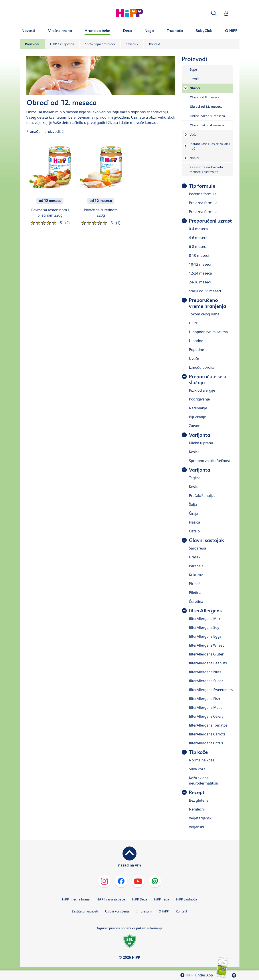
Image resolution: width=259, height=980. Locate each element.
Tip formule (202, 186)
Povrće (194, 79)
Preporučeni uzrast (210, 221)
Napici (194, 158)
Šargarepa (197, 548)
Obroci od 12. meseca (206, 107)
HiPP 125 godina (62, 44)
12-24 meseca (200, 273)
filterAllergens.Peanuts (208, 663)
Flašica (194, 522)
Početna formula (203, 194)
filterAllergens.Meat (205, 707)
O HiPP (164, 911)
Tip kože (198, 752)
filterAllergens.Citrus (206, 743)
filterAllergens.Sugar (206, 681)
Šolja (193, 504)
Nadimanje (198, 408)
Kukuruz (196, 575)
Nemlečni (197, 809)
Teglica (195, 478)
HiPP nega (162, 899)
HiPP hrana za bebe (111, 899)
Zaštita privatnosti (85, 911)
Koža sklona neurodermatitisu (204, 781)
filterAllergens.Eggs (205, 636)
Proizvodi (32, 44)
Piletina (195, 593)
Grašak (195, 557)
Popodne (196, 350)
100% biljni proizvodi (100, 44)
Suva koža (197, 769)
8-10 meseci (199, 255)
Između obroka (202, 367)
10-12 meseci (200, 264)
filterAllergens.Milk (205, 619)
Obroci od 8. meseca (205, 97)
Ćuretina (196, 602)
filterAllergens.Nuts (205, 672)
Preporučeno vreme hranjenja (208, 303)
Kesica (194, 452)
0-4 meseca (198, 229)
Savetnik (132, 44)
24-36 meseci (200, 282)
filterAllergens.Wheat (206, 645)
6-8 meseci (198, 247)
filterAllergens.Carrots (207, 734)
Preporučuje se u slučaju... (208, 380)
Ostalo (194, 531)
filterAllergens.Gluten (207, 654)
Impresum (144, 911)
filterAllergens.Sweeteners (211, 690)
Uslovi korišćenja (117, 911)
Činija (193, 513)
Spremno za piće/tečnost (209, 461)
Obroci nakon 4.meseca (207, 125)
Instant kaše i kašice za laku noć (210, 146)
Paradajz (196, 566)
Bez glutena (199, 800)
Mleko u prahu (201, 443)
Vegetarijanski (201, 818)
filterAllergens (205, 611)
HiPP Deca (139, 899)
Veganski (196, 827)
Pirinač (195, 584)
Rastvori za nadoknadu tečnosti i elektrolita (206, 169)
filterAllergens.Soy (204, 627)
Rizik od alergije (202, 390)
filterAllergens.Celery (206, 716)
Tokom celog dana (204, 314)
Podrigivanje (199, 399)
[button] (214, 13)
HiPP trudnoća (186, 899)
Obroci (195, 88)
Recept (197, 792)
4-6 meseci (198, 238)
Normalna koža (202, 760)
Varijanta (200, 435)
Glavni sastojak (206, 540)
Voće (193, 134)
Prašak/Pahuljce (202, 496)
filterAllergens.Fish (204, 699)
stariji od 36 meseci (205, 291)
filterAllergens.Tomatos (208, 725)
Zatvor (194, 426)
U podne (196, 341)
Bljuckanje (197, 417)
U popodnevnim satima (208, 332)
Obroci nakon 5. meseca (207, 116)
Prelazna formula (203, 203)
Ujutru (194, 323)
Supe (193, 69)
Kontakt (155, 44)
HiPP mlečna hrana (76, 899)
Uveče (194, 359)
